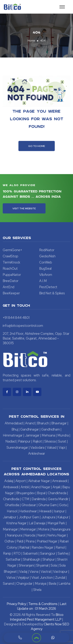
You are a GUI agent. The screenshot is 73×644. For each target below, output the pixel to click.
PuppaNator (12, 275)
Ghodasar (29, 505)
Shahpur (49, 559)
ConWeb (46, 262)
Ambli (25, 487)
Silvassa (50, 441)
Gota (63, 505)
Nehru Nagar (57, 535)
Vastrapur (60, 572)
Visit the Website (24, 208)
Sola (54, 565)
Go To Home (37, 146)
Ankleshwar (37, 453)
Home (31, 41)
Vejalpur (23, 578)
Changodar (24, 584)
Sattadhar (13, 559)
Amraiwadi (60, 481)
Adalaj (9, 481)
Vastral (46, 572)
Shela (37, 590)
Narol (41, 535)
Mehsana (48, 435)
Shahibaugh (32, 559)
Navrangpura (61, 529)
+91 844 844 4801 (16, 318)
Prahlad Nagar (47, 541)
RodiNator (47, 250)
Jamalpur (10, 517)
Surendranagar (17, 447)
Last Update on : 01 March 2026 (42, 606)
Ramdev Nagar (42, 547)
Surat (62, 441)
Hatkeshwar (28, 511)
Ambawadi (11, 487)
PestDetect (48, 287)
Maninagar (10, 529)
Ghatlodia (12, 505)
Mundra (63, 435)
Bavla (52, 584)
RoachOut (10, 268)
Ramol (60, 547)
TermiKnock (11, 262)
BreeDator (11, 281)
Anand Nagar (41, 487)
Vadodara (37, 447)
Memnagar (28, 529)
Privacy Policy (16, 604)
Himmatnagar (13, 435)
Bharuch (43, 423)
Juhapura (48, 517)
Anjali (56, 487)
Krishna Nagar (16, 523)
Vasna (34, 572)
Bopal (41, 493)
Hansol (12, 511)
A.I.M (43, 281)
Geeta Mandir (58, 499)
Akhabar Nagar (39, 481)
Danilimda (39, 499)
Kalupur (63, 517)
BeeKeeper (11, 293)
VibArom (46, 275)
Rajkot (37, 441)
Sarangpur (48, 553)
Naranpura (14, 535)
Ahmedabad (14, 423)
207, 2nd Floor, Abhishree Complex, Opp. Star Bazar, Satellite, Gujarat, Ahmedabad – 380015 (36, 338)
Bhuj (15, 429)
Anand (30, 423)
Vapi (62, 447)
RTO (17, 553)
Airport (21, 481)
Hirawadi (45, 511)
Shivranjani (26, 565)
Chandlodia (11, 499)
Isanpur (59, 511)
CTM (25, 499)
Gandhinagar (30, 429)
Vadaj (23, 572)
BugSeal (45, 268)
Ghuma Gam (48, 505)
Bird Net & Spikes (52, 293)
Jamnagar (32, 435)
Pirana (30, 541)
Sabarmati (30, 553)
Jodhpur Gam (29, 517)
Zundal (60, 578)
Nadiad (11, 441)
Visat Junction (42, 578)
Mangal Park (56, 523)
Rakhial (24, 547)
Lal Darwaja (37, 523)
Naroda (30, 535)
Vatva (11, 578)
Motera (44, 529)
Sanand (8, 584)
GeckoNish (47, 256)
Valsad (52, 447)
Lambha (64, 584)
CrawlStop (10, 256)
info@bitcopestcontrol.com (23, 326)
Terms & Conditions (43, 604)
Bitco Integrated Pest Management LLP (37, 617)
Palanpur (24, 441)
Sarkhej (63, 553)
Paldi (20, 541)
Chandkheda (57, 493)
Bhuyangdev (25, 493)
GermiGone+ (12, 250)
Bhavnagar (59, 423)
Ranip (7, 553)
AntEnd (8, 287)
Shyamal (42, 565)
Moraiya (41, 584)
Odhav (9, 541)
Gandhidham (51, 429)
